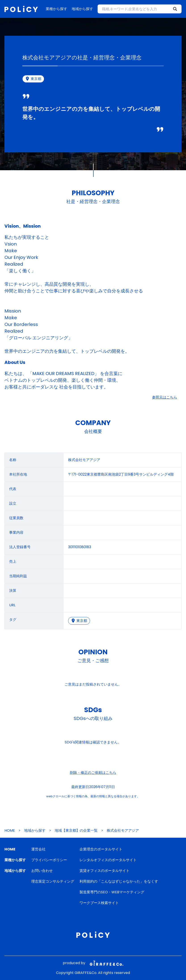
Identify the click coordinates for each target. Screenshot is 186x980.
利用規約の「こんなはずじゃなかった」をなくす (119, 881)
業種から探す (56, 9)
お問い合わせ (42, 871)
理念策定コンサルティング (53, 881)
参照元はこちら (165, 397)
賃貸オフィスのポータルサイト (104, 871)
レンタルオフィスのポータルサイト (108, 860)
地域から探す (82, 9)
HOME (10, 830)
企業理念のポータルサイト (101, 849)
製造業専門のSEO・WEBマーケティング (112, 892)
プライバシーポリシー (49, 860)
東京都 (79, 621)
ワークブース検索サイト (99, 903)
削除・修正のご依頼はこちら (93, 773)
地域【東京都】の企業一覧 (76, 830)
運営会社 (38, 849)
